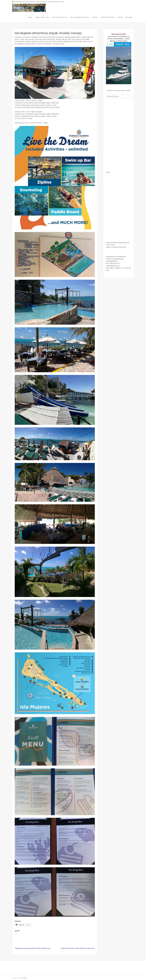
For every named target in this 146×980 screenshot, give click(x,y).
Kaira (25, 978)
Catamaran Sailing (108, 17)
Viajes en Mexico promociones (116, 247)
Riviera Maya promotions (80, 17)
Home (30, 17)
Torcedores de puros (60, 17)
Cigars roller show (42, 17)
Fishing (120, 17)
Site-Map (129, 17)
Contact (95, 17)
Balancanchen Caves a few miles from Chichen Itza (78, 948)
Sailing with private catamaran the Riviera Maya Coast (33, 948)
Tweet (108, 172)
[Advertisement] (119, 134)
